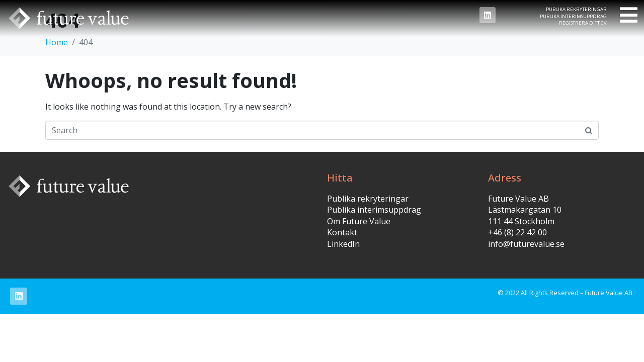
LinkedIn (343, 244)
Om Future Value (359, 221)
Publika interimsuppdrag (573, 16)
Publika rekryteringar (576, 9)
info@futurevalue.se (526, 244)
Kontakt (342, 232)
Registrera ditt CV (583, 23)
